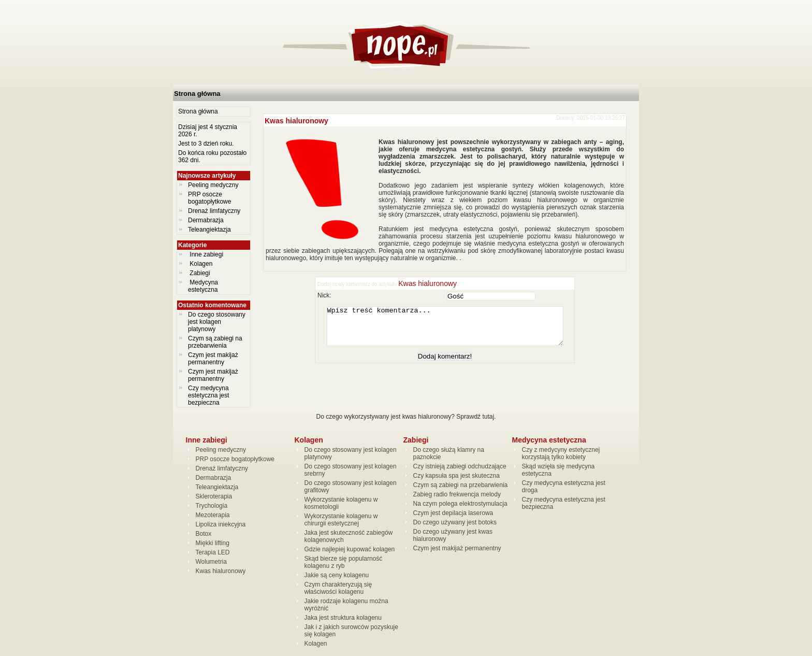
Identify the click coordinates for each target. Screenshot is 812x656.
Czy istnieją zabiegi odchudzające (460, 466)
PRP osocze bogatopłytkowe (209, 198)
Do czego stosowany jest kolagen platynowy (217, 322)
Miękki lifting (213, 543)
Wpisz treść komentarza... (450, 330)
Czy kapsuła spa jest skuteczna (456, 476)
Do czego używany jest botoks (455, 522)
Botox (204, 534)
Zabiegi (200, 273)
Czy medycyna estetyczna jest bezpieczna (208, 395)
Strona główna (197, 94)
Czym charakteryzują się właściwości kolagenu (338, 588)
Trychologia (212, 506)
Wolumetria (211, 562)
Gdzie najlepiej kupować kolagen (350, 549)
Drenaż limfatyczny (214, 211)
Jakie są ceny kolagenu (337, 575)
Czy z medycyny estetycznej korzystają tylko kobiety (561, 453)
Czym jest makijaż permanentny (213, 359)
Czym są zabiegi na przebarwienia (215, 342)
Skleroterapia (214, 496)
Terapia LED (213, 552)
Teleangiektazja (209, 230)
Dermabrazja (206, 220)
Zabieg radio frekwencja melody (457, 494)
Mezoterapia (213, 515)
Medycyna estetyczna (204, 286)
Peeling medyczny (213, 185)
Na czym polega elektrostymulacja (460, 504)
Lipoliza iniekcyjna (221, 524)
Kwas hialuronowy (296, 121)
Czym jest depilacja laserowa (453, 513)
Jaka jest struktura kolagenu (343, 618)
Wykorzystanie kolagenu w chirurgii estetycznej (341, 520)
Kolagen (201, 264)
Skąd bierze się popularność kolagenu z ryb (344, 562)
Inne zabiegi (206, 254)
